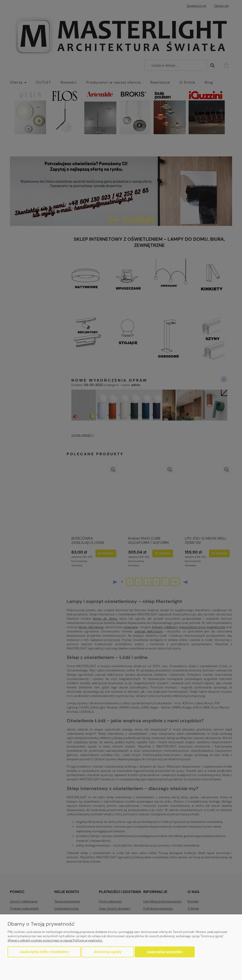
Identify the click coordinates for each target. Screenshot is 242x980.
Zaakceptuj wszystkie (165, 952)
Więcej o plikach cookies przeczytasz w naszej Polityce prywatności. (55, 940)
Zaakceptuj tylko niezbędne (44, 952)
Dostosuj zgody (108, 952)
